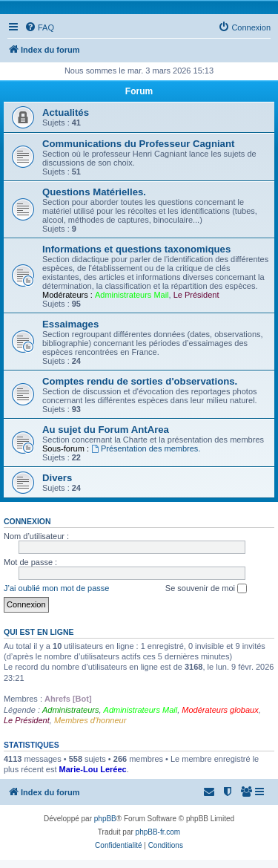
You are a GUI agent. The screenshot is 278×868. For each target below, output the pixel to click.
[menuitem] (39, 27)
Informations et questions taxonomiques (136, 249)
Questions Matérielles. (94, 192)
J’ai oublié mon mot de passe (56, 588)
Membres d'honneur (90, 720)
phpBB (105, 819)
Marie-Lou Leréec (93, 769)
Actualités (66, 112)
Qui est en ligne (39, 632)
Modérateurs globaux (220, 710)
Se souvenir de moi (206, 589)
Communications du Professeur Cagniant (138, 144)
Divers (57, 478)
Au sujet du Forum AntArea (106, 430)
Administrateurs (70, 710)
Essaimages (70, 324)
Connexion (27, 521)
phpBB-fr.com (158, 832)
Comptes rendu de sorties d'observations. (140, 381)
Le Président (196, 295)
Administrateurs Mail (132, 295)
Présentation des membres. (146, 448)
